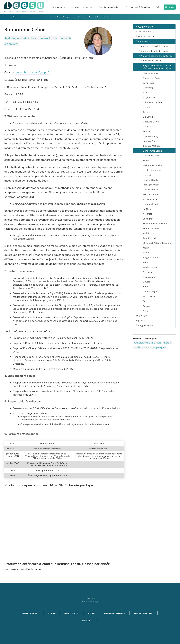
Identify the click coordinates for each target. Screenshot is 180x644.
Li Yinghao (148, 219)
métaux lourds (48, 38)
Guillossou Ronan (152, 170)
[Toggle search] (159, 7)
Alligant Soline (150, 257)
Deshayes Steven (152, 156)
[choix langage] (170, 7)
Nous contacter (143, 613)
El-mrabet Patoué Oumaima (157, 243)
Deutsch (147, 126)
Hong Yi (147, 175)
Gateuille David (151, 122)
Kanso (146, 93)
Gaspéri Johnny (151, 136)
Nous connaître (19, 17)
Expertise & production (110, 7)
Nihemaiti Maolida (152, 102)
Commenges (149, 88)
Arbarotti (148, 214)
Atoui (146, 311)
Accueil (7, 17)
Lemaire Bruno (151, 141)
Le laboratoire (54, 7)
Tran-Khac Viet (150, 238)
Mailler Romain (151, 73)
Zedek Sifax (149, 233)
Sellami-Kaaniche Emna (155, 223)
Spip (97, 601)
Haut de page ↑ (31, 613)
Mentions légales (114, 613)
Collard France (150, 190)
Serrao (146, 306)
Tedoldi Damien (151, 194)
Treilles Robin (150, 267)
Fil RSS (51, 613)
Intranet (88, 621)
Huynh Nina (149, 97)
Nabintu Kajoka (151, 291)
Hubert (147, 107)
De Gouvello (149, 117)
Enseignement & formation (141, 7)
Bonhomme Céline (152, 151)
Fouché (147, 131)
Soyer (146, 301)
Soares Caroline (151, 228)
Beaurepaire (149, 277)
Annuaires (31, 17)
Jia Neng (147, 209)
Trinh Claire (149, 296)
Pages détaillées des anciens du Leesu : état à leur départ (86, 17)
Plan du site (71, 613)
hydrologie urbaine (17, 38)
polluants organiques (154, 347)
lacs (34, 38)
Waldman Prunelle (152, 165)
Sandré (147, 253)
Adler (146, 287)
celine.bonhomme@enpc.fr (33, 72)
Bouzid (147, 282)
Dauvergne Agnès (152, 78)
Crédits (91, 613)
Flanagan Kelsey (151, 185)
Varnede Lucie (150, 199)
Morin (146, 248)
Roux (146, 262)
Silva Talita (148, 83)
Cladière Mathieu (152, 146)
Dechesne (148, 272)
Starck (146, 160)
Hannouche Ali (150, 204)
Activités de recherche (81, 7)
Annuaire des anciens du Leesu (50, 17)
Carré (146, 112)
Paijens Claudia (151, 180)
